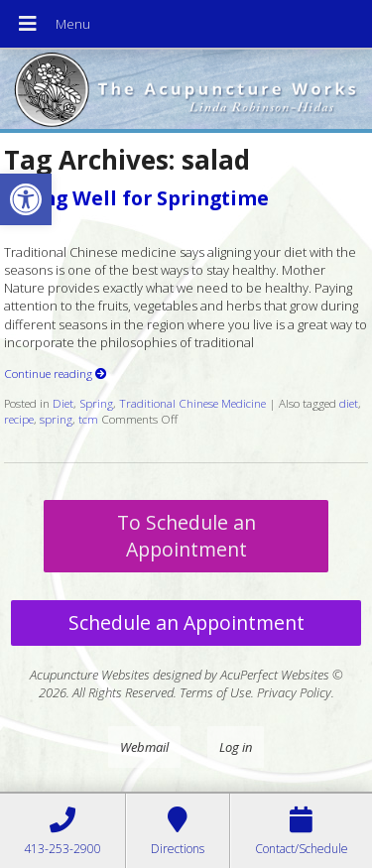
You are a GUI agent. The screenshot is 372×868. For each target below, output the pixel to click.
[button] (26, 199)
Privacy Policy (294, 692)
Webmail (144, 747)
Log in (236, 747)
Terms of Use (215, 692)
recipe (19, 419)
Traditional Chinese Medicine (192, 403)
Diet (63, 403)
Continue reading (56, 373)
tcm (88, 419)
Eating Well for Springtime (136, 198)
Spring (96, 403)
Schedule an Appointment (186, 622)
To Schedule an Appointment (186, 536)
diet (349, 403)
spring (56, 419)
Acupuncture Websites (90, 675)
